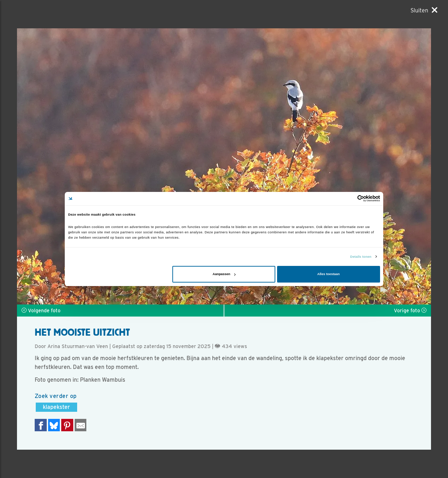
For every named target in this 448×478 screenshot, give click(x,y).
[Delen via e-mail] (81, 425)
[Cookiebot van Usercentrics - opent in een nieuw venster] (349, 198)
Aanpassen (224, 274)
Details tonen (361, 257)
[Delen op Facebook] (41, 425)
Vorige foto (410, 311)
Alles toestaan (328, 274)
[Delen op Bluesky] (54, 425)
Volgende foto (41, 311)
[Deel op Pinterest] (67, 425)
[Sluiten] (424, 10)
